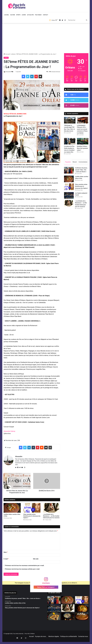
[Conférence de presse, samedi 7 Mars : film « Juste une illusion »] (69, 171)
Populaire (68, 162)
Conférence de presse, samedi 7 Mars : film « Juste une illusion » (81, 171)
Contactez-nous (83, 641)
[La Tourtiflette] (82, 608)
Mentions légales (54, 641)
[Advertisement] (46, 38)
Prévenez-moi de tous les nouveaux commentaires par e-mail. (25, 566)
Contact (45, 15)
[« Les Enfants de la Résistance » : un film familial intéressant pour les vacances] (52, 508)
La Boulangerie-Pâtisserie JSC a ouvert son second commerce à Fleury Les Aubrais (82, 129)
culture (13, 54)
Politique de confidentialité (69, 641)
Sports (18, 15)
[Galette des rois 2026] (82, 616)
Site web (36, 559)
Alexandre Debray (9, 431)
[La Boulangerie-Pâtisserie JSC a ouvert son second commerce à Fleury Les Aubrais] (83, 120)
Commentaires (83, 162)
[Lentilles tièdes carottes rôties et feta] (12, 508)
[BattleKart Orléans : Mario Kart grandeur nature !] (83, 141)
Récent (75, 162)
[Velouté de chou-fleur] (68, 616)
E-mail (6, 559)
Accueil (7, 15)
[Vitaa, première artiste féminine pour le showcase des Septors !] (32, 508)
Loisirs (24, 15)
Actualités (30, 15)
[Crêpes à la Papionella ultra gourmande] (54, 616)
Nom (6, 552)
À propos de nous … (41, 641)
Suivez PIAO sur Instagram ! (46, 587)
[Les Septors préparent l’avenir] (69, 196)
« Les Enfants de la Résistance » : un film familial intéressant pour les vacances (51, 516)
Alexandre (9, 72)
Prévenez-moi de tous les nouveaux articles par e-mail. (22, 569)
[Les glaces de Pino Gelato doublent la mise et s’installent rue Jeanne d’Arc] (70, 141)
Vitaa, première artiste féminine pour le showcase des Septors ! (32, 516)
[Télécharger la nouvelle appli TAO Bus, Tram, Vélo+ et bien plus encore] (70, 120)
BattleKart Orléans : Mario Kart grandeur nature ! (83, 148)
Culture (13, 15)
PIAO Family (38, 15)
